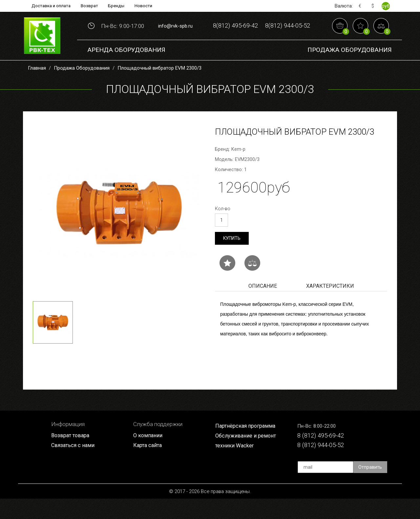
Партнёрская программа (246, 445)
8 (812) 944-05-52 (323, 465)
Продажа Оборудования (350, 69)
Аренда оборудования (126, 69)
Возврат (90, 6)
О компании (148, 455)
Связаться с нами (74, 465)
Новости (146, 6)
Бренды (117, 6)
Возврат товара (71, 455)
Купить (232, 257)
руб (386, 6)
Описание (263, 305)
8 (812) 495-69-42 (323, 455)
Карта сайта (148, 465)
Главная (37, 87)
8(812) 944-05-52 (262, 45)
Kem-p (238, 168)
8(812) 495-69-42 (262, 25)
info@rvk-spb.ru (175, 35)
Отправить (370, 487)
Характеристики (330, 305)
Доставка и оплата (50, 6)
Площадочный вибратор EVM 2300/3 (159, 87)
